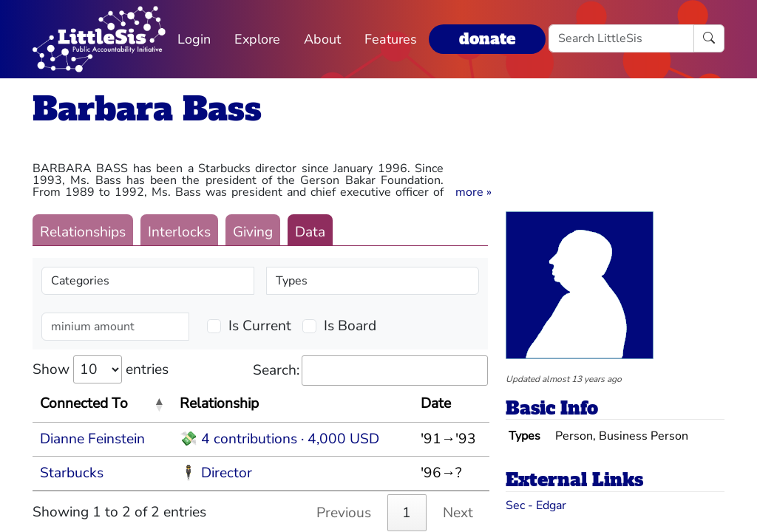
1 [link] (407, 513)
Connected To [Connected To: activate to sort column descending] (84, 403)
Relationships (83, 232)
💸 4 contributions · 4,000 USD (279, 439)
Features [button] (391, 39)
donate (487, 39)
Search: (370, 371)
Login (194, 39)
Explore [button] (257, 39)
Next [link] (458, 513)
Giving (253, 232)
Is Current (260, 326)
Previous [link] (344, 513)
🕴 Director (216, 473)
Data (310, 232)
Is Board (350, 326)
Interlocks (179, 232)
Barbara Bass (147, 109)
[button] (473, 192)
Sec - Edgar (536, 505)
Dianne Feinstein (92, 439)
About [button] (322, 39)
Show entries (101, 369)
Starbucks (72, 473)
